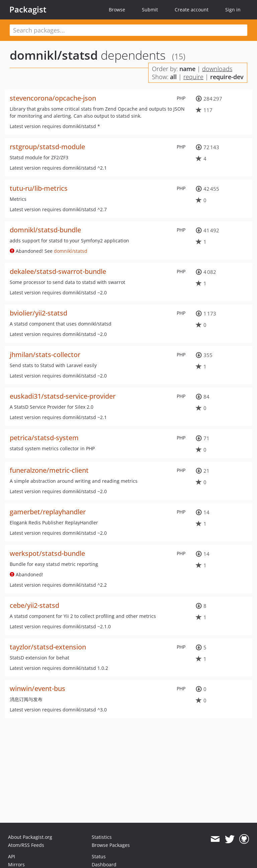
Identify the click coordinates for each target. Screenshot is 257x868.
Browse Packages (111, 845)
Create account (192, 10)
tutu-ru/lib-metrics (39, 188)
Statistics (102, 837)
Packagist (28, 9)
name (187, 69)
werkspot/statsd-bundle (47, 553)
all (173, 77)
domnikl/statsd (54, 55)
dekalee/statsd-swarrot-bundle (58, 271)
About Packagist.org (30, 837)
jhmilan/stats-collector (45, 355)
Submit (150, 10)
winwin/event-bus (37, 688)
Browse (117, 10)
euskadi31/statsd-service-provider (63, 396)
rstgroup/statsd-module (47, 147)
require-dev (227, 77)
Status (99, 856)
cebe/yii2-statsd (34, 605)
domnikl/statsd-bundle (45, 230)
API (12, 856)
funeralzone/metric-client (49, 470)
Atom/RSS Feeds (26, 845)
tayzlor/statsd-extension (48, 647)
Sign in (233, 10)
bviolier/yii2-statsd (38, 313)
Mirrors (16, 864)
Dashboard (104, 864)
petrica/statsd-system (44, 438)
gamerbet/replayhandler (48, 512)
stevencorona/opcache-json (53, 98)
